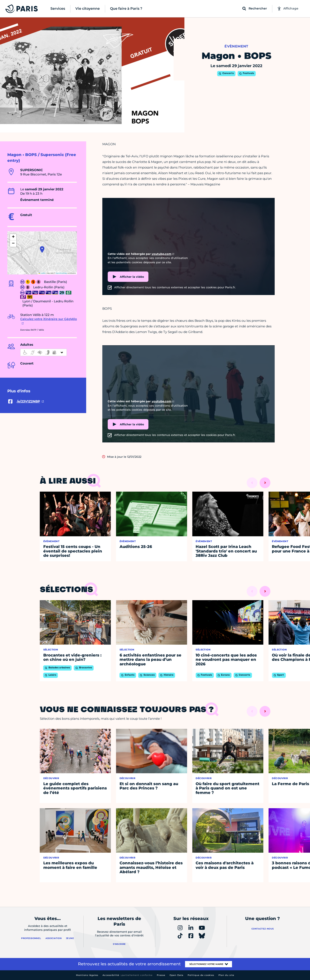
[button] (42, 249)
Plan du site (226, 975)
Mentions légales (87, 975)
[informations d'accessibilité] (44, 352)
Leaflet (42, 273)
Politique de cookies (201, 975)
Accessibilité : (128, 975)
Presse (161, 975)
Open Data (176, 975)
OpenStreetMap (61, 273)
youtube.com (162, 254)
